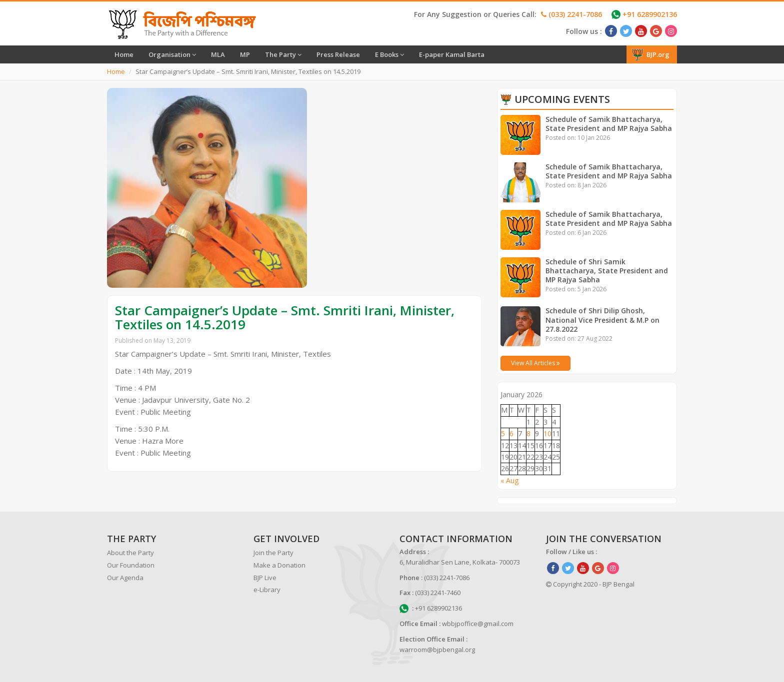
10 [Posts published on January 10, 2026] (547, 433)
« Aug (509, 480)
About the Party (130, 553)
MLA (218, 54)
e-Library (267, 590)
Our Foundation (131, 565)
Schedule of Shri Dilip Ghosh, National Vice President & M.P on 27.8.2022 (603, 320)
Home (124, 54)
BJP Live (265, 578)
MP (245, 54)
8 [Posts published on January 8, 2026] (528, 433)
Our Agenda (125, 578)
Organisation (172, 54)
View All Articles (535, 363)
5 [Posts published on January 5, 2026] (503, 433)
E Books (389, 54)
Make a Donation (279, 565)
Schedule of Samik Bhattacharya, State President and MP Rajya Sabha (609, 124)
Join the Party (273, 553)
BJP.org (650, 54)
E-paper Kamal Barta (452, 54)
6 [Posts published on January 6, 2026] (511, 433)
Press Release (338, 54)
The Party (283, 54)
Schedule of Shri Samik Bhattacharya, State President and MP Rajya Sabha (607, 271)
